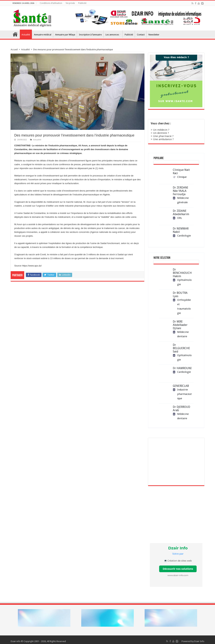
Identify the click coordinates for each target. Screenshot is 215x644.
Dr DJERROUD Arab (181, 409)
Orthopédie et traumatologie (182, 306)
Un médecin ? (161, 130)
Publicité (82, 3)
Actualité (26, 35)
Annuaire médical (43, 35)
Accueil (15, 34)
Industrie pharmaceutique (182, 394)
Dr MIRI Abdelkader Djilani (180, 325)
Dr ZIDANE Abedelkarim (181, 213)
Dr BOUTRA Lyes (180, 294)
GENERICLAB (181, 386)
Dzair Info (199, 641)
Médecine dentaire (181, 334)
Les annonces (112, 35)
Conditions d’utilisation (51, 3)
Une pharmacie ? (163, 136)
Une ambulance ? (163, 139)
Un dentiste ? (161, 133)
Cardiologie (182, 236)
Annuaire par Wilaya (65, 35)
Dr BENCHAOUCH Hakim (182, 273)
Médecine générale (181, 200)
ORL (177, 218)
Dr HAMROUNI (182, 368)
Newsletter (154, 35)
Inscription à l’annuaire (90, 35)
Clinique (180, 177)
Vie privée (70, 3)
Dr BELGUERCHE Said (181, 348)
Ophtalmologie (182, 282)
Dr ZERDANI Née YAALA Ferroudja (180, 191)
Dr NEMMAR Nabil (181, 230)
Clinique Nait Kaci (181, 172)
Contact (141, 35)
